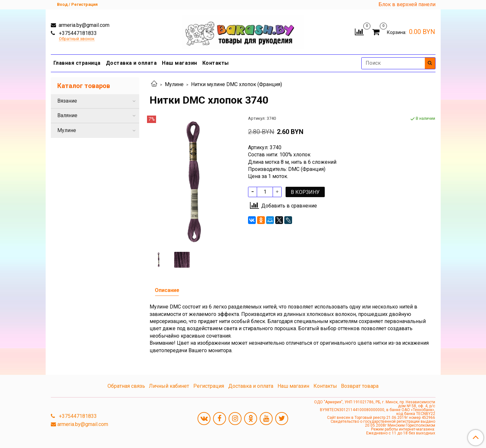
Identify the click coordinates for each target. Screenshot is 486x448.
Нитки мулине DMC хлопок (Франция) (237, 84)
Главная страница (77, 63)
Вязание (67, 101)
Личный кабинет (169, 386)
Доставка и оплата (131, 63)
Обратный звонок (77, 39)
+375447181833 (77, 33)
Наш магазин (180, 63)
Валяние (67, 115)
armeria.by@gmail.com (83, 25)
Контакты (216, 63)
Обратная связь (126, 386)
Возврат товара (360, 386)
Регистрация (209, 386)
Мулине (174, 84)
